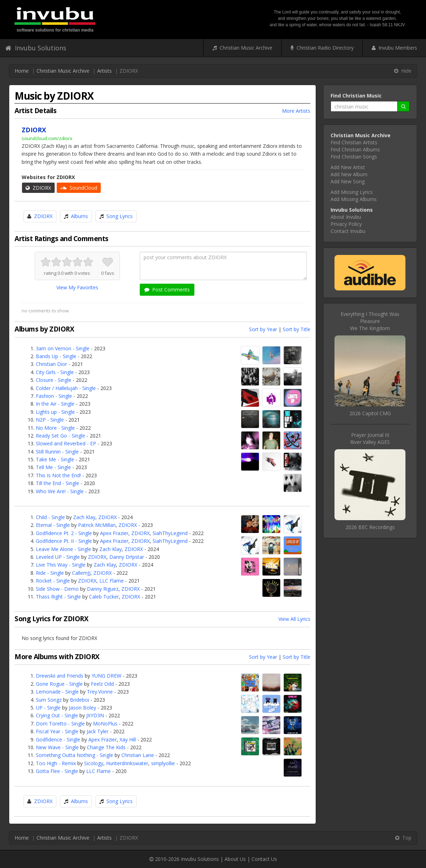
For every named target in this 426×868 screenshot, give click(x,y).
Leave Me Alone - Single (63, 549)
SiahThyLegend (170, 533)
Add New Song (348, 181)
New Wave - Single (57, 747)
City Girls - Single (55, 372)
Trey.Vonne (100, 692)
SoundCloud (79, 188)
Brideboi (79, 700)
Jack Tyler (98, 731)
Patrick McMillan (97, 525)
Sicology (94, 763)
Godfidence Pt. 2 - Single (64, 533)
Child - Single (50, 517)
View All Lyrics (294, 619)
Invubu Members (394, 48)
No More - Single (55, 428)
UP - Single (48, 708)
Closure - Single (54, 380)
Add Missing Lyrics (352, 192)
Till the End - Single (57, 483)
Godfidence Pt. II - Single (64, 541)
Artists (104, 71)
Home (22, 71)
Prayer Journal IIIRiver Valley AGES (370, 438)
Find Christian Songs (354, 157)
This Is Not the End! (58, 475)
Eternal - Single (53, 525)
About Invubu (346, 217)
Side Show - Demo (57, 589)
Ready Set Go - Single (60, 436)
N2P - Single (50, 420)
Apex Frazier (114, 533)
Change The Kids (106, 747)
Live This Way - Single (61, 565)
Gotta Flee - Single (57, 771)
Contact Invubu (348, 231)
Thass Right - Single (58, 597)
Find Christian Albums (355, 149)
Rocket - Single (53, 581)
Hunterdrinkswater (127, 763)
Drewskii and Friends (60, 676)
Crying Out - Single (57, 715)
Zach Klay (84, 517)
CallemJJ (81, 573)
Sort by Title (297, 329)
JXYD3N (95, 715)
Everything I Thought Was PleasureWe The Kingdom (370, 321)
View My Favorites (77, 287)
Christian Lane (138, 755)
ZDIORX (38, 188)
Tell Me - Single (53, 467)
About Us (235, 859)
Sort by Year (263, 329)
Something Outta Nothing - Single (74, 755)
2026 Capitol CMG (370, 413)
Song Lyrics (120, 216)
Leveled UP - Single (58, 557)
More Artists (296, 111)
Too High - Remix (56, 763)
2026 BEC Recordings (370, 527)
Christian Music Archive (242, 48)
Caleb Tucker (104, 597)
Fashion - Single (54, 396)
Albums (79, 216)
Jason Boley (82, 708)
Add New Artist (348, 167)
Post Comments (167, 290)
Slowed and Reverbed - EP (66, 443)
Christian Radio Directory (322, 48)
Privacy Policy (346, 224)
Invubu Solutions (36, 48)
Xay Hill (128, 739)
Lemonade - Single (57, 692)
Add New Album (349, 174)
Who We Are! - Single (60, 491)
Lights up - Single (55, 412)
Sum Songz (49, 700)
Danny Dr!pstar (127, 557)
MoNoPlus (105, 724)
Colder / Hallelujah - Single (66, 388)
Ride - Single (50, 573)
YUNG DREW (106, 676)
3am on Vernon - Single (63, 348)
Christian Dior (51, 364)
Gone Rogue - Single (59, 684)
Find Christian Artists (354, 142)
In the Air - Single (55, 404)
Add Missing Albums (354, 199)
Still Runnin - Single (57, 452)
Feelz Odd (102, 684)
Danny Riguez (103, 589)
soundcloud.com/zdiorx (47, 138)
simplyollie (163, 763)
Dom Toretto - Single (60, 724)
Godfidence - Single (58, 739)
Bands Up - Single (56, 356)
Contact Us (264, 859)
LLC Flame (112, 581)
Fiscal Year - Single (57, 731)
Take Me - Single (55, 459)
